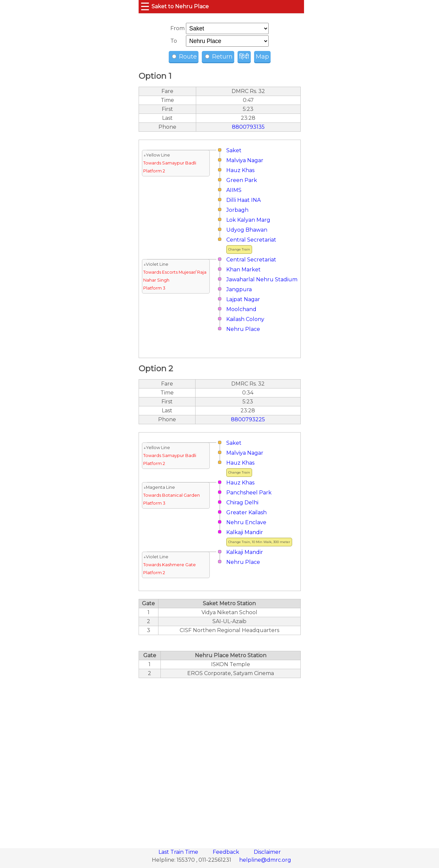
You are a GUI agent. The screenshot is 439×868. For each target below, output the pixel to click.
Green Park (242, 180)
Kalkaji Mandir (245, 532)
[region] (220, 759)
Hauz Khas (240, 170)
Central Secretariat (251, 240)
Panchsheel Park (249, 493)
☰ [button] (145, 6)
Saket (234, 150)
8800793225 (248, 419)
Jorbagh (237, 210)
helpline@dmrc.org (265, 860)
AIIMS (234, 190)
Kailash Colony (245, 319)
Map (262, 57)
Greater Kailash (246, 512)
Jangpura (239, 289)
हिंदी (244, 57)
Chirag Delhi (242, 503)
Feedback (227, 852)
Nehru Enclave (246, 522)
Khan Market (243, 270)
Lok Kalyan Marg (248, 220)
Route (184, 57)
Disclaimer (267, 852)
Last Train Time (179, 852)
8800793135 (248, 127)
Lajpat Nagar (243, 299)
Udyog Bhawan (247, 230)
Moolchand (241, 309)
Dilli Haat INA (243, 200)
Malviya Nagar (245, 160)
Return (219, 57)
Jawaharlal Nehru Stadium (262, 279)
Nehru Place (243, 329)
